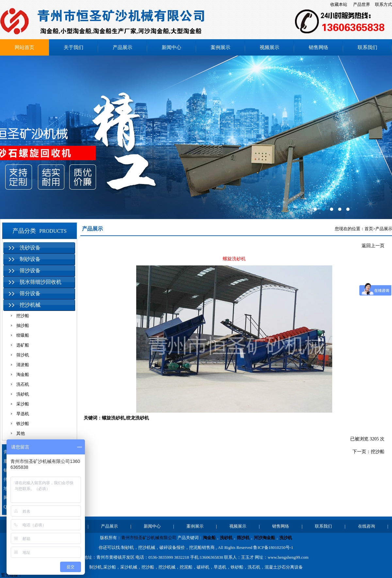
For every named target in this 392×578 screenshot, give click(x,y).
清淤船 (23, 365)
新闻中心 (171, 47)
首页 (369, 229)
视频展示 (269, 47)
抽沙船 (23, 325)
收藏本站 (339, 4)
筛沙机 (23, 355)
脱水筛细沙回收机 (41, 282)
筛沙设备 (30, 271)
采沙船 (23, 404)
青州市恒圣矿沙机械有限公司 (149, 538)
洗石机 (23, 384)
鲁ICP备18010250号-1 (273, 547)
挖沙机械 (30, 305)
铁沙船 (23, 424)
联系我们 (367, 47)
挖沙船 (23, 316)
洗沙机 (286, 538)
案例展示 (220, 47)
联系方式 (384, 4)
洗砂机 (23, 394)
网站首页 (24, 47)
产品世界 (362, 4)
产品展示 (122, 47)
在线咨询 (367, 526)
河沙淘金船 (264, 538)
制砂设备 (30, 259)
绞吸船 (23, 335)
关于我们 (73, 47)
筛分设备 (30, 293)
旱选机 (23, 414)
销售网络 (318, 47)
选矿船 (23, 345)
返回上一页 (373, 246)
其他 (21, 433)
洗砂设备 (30, 248)
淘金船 (23, 374)
